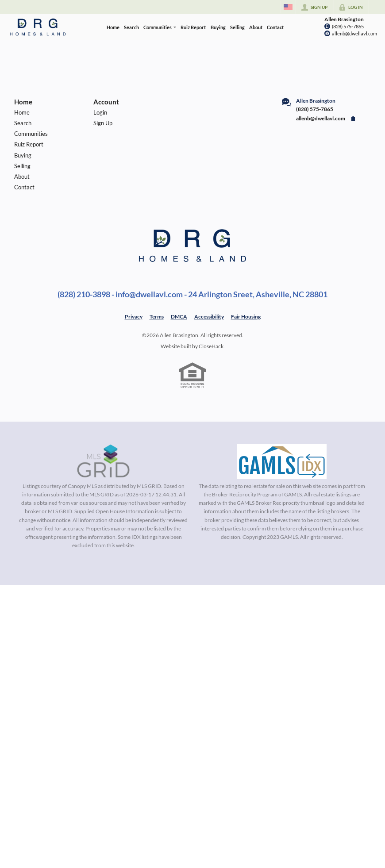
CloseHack (211, 346)
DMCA (179, 317)
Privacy (134, 317)
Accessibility (209, 317)
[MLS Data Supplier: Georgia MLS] (282, 461)
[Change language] (288, 7)
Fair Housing (246, 317)
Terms (157, 317)
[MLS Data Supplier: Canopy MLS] (103, 461)
